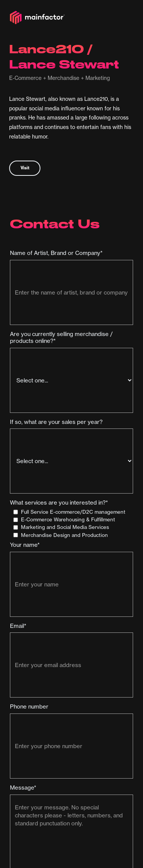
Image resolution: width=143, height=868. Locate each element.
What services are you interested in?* (59, 503)
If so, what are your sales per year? (56, 422)
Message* (23, 788)
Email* (18, 626)
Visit (25, 168)
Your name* (25, 545)
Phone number (29, 707)
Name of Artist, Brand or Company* (56, 253)
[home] (37, 18)
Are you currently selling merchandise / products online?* (61, 338)
